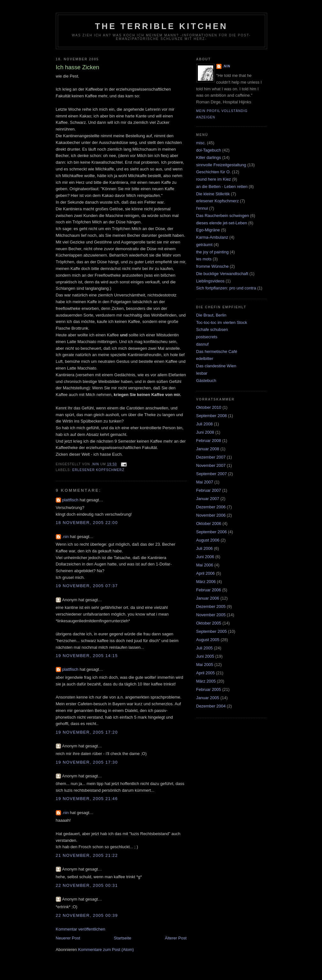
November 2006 (211, 515)
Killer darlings (209, 157)
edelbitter (205, 359)
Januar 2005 (208, 698)
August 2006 (208, 540)
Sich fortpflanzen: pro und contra (226, 288)
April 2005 (206, 673)
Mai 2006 (205, 565)
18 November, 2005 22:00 (87, 523)
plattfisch (70, 500)
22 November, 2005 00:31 (87, 885)
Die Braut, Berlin (211, 315)
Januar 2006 (208, 598)
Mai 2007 (205, 482)
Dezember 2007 (211, 457)
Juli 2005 (205, 648)
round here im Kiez (214, 179)
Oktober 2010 (209, 407)
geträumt (204, 245)
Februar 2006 (209, 590)
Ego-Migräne (208, 230)
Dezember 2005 (211, 606)
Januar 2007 (208, 499)
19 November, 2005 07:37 (87, 586)
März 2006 (206, 582)
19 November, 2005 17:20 (87, 732)
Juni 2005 (205, 656)
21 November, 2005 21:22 (87, 855)
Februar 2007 (209, 490)
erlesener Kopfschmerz (98, 470)
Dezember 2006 (211, 507)
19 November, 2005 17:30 (87, 762)
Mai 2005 (205, 665)
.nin (66, 537)
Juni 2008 (205, 432)
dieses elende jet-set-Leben (222, 223)
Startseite (122, 938)
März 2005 (206, 681)
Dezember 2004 (211, 706)
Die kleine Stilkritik (213, 194)
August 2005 (208, 640)
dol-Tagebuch (209, 150)
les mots (204, 259)
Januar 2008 (208, 449)
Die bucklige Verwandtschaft (222, 274)
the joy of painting (213, 252)
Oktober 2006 (209, 524)
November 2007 (211, 465)
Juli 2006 (205, 548)
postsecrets (207, 337)
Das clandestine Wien (216, 366)
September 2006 (212, 532)
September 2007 (212, 474)
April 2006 (206, 573)
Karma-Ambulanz (212, 237)
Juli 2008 (205, 424)
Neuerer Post (68, 938)
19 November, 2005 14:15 (87, 656)
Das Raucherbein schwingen (223, 216)
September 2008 (212, 416)
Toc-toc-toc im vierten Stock (222, 322)
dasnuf (202, 344)
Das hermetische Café (217, 352)
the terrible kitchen (161, 26)
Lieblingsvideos (210, 281)
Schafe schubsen (212, 329)
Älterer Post (176, 938)
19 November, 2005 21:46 (87, 799)
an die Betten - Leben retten (222, 187)
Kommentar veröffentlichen (81, 929)
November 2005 (211, 615)
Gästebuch (206, 381)
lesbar (202, 373)
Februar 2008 (209, 441)
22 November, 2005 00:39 (87, 915)
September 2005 (212, 631)
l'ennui (202, 208)
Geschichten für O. (213, 172)
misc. (201, 143)
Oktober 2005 (209, 623)
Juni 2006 (205, 557)
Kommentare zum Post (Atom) (106, 950)
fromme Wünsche (213, 266)
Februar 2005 (209, 689)
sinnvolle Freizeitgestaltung (221, 165)
